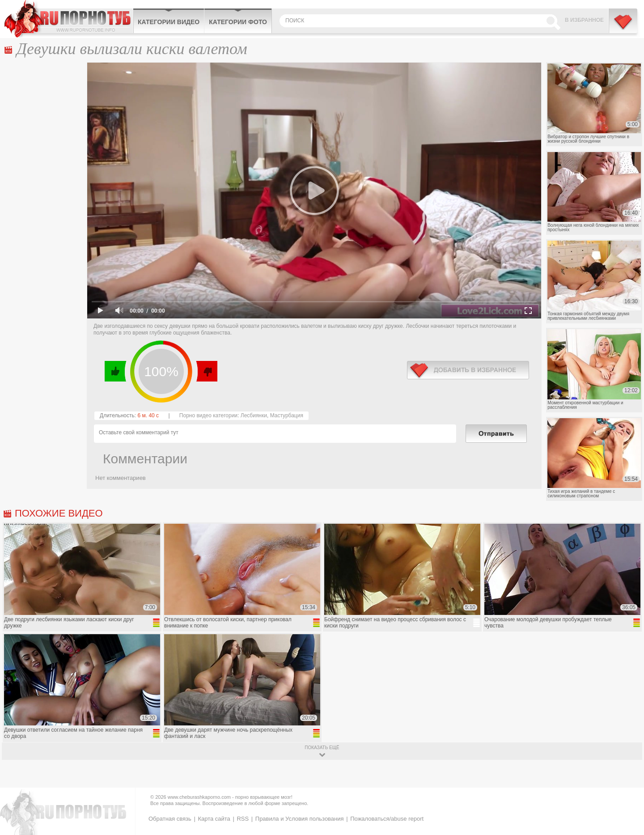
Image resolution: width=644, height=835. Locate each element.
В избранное (584, 20)
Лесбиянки (254, 415)
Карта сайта (214, 819)
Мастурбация (287, 415)
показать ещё (322, 748)
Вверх (627, 784)
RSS (243, 819)
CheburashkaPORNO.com (69, 19)
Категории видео (169, 22)
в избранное (468, 370)
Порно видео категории (208, 415)
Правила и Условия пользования (300, 819)
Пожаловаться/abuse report (387, 819)
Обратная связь (170, 819)
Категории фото (238, 22)
